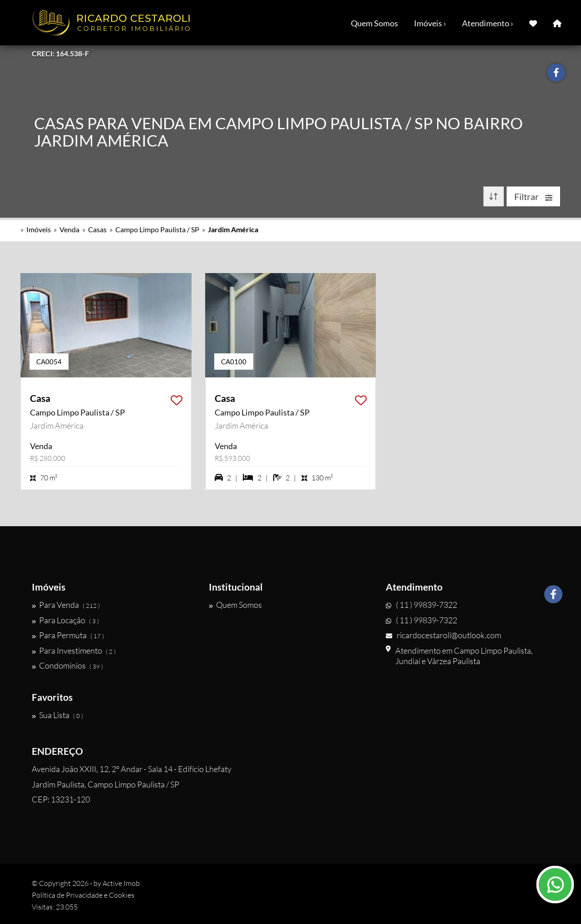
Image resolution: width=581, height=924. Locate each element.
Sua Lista (57, 715)
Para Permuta (68, 635)
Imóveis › (430, 23)
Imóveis (39, 229)
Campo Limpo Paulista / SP (157, 229)
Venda (69, 229)
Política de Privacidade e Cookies (83, 895)
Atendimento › (488, 23)
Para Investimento (74, 650)
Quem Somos (374, 23)
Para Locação (65, 620)
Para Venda (66, 605)
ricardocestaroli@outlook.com (443, 635)
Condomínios (67, 665)
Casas (97, 229)
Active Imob (121, 883)
